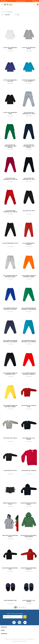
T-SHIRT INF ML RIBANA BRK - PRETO (10, 113)
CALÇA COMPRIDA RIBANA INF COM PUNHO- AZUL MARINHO (10, 341)
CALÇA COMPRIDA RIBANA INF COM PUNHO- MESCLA (10, 276)
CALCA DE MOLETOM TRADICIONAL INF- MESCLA (29, 113)
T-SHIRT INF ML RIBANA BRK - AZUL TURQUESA (29, 81)
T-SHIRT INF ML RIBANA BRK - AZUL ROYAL (10, 81)
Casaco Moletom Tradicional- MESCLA (10, 536)
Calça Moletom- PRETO (29, 211)
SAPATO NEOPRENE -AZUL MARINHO (29, 601)
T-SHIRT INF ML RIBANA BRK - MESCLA (29, 48)
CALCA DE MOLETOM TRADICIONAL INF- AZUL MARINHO (29, 146)
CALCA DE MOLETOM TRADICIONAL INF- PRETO (29, 179)
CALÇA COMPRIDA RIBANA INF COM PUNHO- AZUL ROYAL (10, 309)
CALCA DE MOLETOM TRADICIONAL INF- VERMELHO (10, 211)
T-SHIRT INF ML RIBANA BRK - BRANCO (10, 48)
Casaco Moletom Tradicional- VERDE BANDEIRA (29, 536)
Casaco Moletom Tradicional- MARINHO (29, 504)
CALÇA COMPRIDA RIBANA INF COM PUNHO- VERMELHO (29, 374)
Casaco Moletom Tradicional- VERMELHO (29, 569)
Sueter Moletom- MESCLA (10, 438)
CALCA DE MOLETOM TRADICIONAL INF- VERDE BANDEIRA (10, 146)
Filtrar (2, 15)
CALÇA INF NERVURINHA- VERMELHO (29, 244)
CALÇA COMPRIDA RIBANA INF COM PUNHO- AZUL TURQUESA (29, 341)
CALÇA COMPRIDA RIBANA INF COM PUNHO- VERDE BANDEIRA (29, 309)
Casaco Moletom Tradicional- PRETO (10, 569)
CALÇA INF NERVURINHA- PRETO (10, 243)
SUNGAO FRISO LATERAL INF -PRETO (10, 504)
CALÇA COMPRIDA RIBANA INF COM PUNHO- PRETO (10, 374)
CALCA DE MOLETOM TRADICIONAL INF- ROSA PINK (10, 179)
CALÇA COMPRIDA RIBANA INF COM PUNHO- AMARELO (10, 406)
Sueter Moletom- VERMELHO (29, 471)
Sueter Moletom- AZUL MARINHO (29, 439)
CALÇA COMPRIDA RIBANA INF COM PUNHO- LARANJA (29, 276)
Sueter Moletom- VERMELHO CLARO (29, 406)
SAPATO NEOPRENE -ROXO (10, 600)
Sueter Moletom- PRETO (10, 471)
